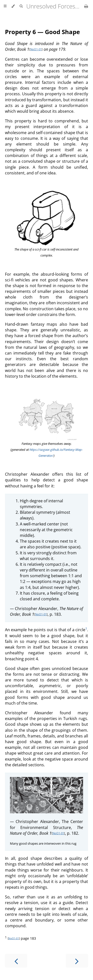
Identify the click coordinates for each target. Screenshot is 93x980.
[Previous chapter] (16, 961)
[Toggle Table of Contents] (5, 6)
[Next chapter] (77, 961)
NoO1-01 (36, 49)
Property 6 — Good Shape (42, 32)
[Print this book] (86, 6)
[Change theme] (13, 6)
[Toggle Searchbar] (21, 6)
